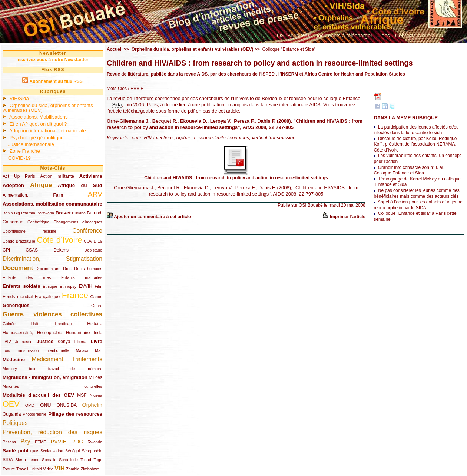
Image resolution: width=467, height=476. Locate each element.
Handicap (63, 324)
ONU (45, 405)
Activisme (91, 176)
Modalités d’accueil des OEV (38, 395)
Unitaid (36, 469)
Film (99, 286)
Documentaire (48, 269)
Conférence (87, 231)
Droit (67, 269)
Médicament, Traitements (67, 359)
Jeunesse (24, 342)
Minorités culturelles (52, 386)
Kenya (64, 342)
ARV (95, 194)
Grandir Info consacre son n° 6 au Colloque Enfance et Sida (409, 170)
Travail (22, 469)
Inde (98, 333)
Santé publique (20, 451)
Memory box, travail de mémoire (52, 369)
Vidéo (48, 469)
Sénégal (73, 451)
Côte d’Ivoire (59, 240)
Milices (95, 377)
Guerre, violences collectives (52, 314)
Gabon (96, 297)
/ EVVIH (135, 89)
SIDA (8, 460)
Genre (97, 306)
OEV (11, 404)
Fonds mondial (18, 297)
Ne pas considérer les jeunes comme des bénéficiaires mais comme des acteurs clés (416, 193)
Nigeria (96, 395)
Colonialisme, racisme (29, 231)
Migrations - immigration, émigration (45, 377)
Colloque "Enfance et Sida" (289, 49)
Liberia (80, 342)
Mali (99, 350)
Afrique (41, 185)
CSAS (32, 250)
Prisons (9, 442)
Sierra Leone (27, 460)
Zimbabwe (90, 469)
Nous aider (431, 36)
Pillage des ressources (75, 414)
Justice (45, 341)
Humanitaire (78, 333)
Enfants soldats (21, 286)
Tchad (86, 460)
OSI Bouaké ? (293, 36)
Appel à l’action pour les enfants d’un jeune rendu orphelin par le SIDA (418, 205)
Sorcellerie (68, 460)
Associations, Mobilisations (39, 117)
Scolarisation (52, 451)
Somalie (49, 460)
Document (18, 268)
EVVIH (86, 286)
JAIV (7, 342)
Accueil (115, 49)
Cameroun (13, 222)
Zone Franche (25, 151)
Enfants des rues (27, 277)
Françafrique (47, 297)
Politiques (15, 423)
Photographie (34, 414)
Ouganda (12, 414)
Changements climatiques (78, 222)
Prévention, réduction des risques (52, 432)
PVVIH (59, 442)
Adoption (13, 185)
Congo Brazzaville (19, 241)
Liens (384, 36)
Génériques (16, 305)
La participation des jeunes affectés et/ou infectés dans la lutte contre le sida (416, 130)
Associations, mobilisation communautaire (52, 204)
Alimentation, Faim (33, 195)
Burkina (79, 213)
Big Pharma (25, 213)
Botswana (45, 213)
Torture (9, 469)
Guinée (9, 324)
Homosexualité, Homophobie (32, 333)
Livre (96, 341)
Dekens (61, 250)
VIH (60, 468)
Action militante (57, 176)
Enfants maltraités (82, 277)
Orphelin (92, 405)
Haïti (35, 324)
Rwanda (95, 442)
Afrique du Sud (80, 185)
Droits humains (88, 269)
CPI (6, 250)
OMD (30, 405)
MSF (82, 395)
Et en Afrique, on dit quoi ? (38, 124)
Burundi (95, 213)
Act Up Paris (19, 176)
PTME (40, 442)
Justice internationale (31, 144)
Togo (98, 460)
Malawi (82, 350)
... (451, 36)
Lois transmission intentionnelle (36, 350)
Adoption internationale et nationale (48, 131)
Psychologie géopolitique (37, 138)
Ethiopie (50, 286)
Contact (404, 36)
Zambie (73, 469)
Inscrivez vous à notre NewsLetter (52, 60)
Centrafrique (38, 222)
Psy (26, 441)
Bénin (8, 213)
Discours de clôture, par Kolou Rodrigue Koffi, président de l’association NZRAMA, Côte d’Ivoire (415, 144)
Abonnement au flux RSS (56, 81)
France (75, 295)
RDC (77, 442)
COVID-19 (19, 158)
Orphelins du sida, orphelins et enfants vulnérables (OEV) (48, 108)
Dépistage (93, 250)
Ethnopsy (68, 286)
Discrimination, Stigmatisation (52, 259)
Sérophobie (92, 451)
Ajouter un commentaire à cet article (152, 217)
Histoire (95, 324)
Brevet (63, 213)
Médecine (14, 360)
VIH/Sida (19, 98)
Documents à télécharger (343, 36)
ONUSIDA (66, 405)
